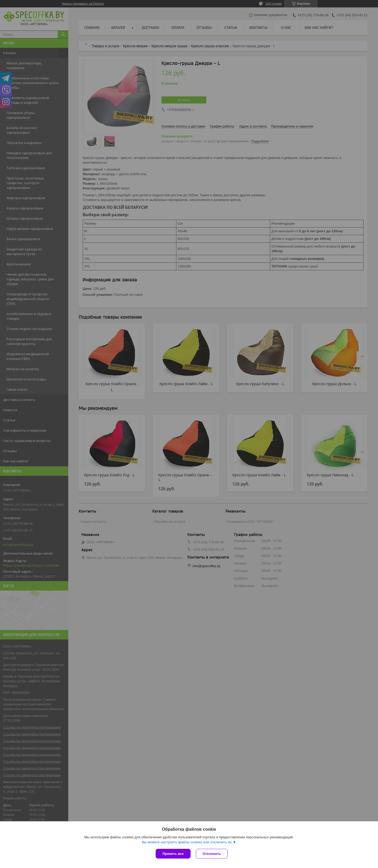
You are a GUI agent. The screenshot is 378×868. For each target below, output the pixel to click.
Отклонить (212, 854)
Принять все (173, 854)
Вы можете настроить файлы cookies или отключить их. (187, 842)
